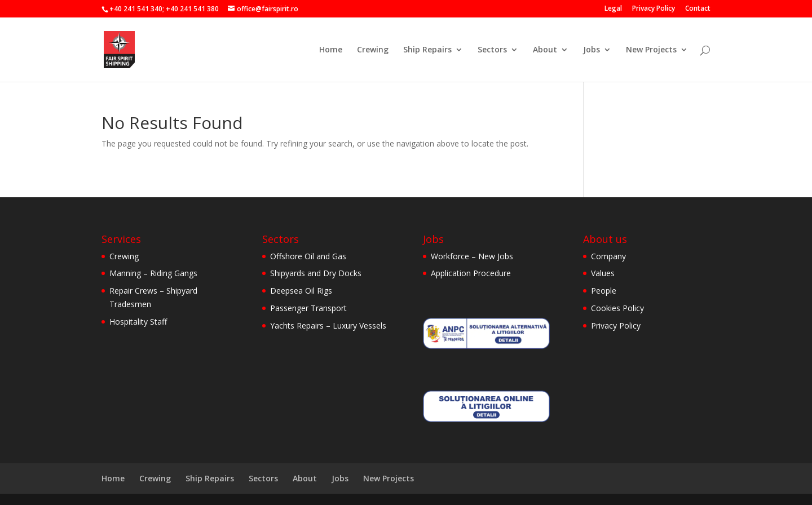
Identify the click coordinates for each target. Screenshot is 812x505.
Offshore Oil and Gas (308, 256)
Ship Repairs (427, 50)
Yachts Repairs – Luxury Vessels (328, 325)
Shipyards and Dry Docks (316, 273)
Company (608, 256)
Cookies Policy (617, 308)
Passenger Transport (308, 308)
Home (331, 50)
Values (603, 273)
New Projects (651, 50)
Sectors (492, 50)
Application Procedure (471, 273)
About (545, 50)
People (604, 291)
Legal (613, 9)
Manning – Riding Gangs (153, 273)
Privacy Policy (654, 9)
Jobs (592, 50)
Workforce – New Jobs (472, 256)
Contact (698, 9)
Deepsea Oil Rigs (301, 291)
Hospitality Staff (138, 322)
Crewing (373, 50)
